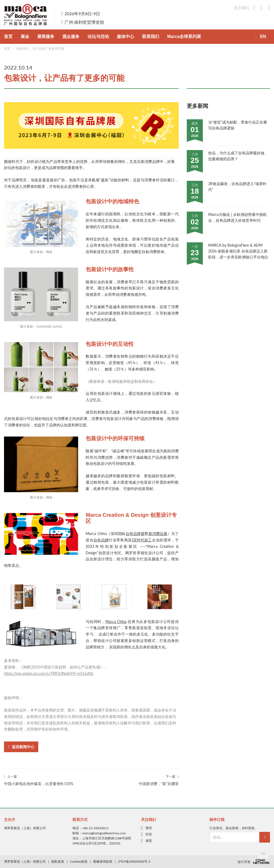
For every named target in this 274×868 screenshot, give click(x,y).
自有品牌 (101, 540)
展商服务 (46, 37)
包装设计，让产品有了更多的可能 (40, 49)
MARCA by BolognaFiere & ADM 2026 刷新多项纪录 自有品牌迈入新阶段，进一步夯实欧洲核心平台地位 (238, 251)
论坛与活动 (98, 37)
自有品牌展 (135, 534)
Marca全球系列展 (184, 37)
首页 (8, 37)
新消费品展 (158, 534)
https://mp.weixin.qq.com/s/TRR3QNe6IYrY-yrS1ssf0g (49, 673)
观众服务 (71, 37)
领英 (149, 841)
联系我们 (151, 37)
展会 (25, 37)
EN (263, 37)
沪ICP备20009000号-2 (134, 861)
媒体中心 (125, 37)
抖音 (149, 834)
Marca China (116, 622)
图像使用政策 (103, 861)
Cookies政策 (79, 861)
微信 (149, 828)
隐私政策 (58, 861)
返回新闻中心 (21, 747)
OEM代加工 (142, 540)
